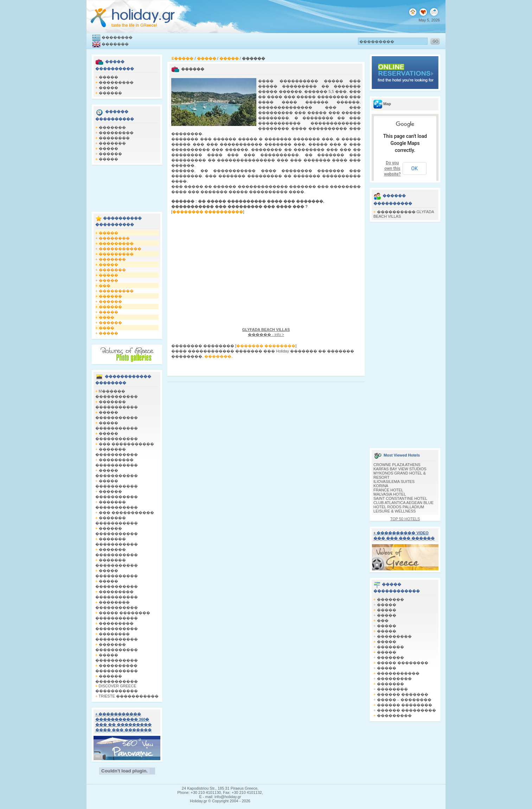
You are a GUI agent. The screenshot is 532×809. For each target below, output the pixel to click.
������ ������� (403, 694)
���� (107, 317)
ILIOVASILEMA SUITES (394, 482)
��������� (116, 82)
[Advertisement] (127, 186)
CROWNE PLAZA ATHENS (397, 465)
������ (110, 93)
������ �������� (405, 705)
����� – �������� (404, 700)
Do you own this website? (392, 168)
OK (415, 168)
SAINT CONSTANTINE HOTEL (400, 498)
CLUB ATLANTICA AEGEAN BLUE (403, 503)
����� (108, 77)
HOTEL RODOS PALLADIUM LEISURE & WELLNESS (399, 509)
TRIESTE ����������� (129, 696)
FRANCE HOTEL (388, 490)
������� (115, 44)
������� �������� (266, 346)
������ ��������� (406, 710)
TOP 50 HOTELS (405, 519)
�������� (117, 37)
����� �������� (403, 663)
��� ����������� (126, 444)
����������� (120, 249)
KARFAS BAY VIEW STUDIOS (400, 469)
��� (105, 286)
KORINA (381, 486)
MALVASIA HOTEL (390, 494)
